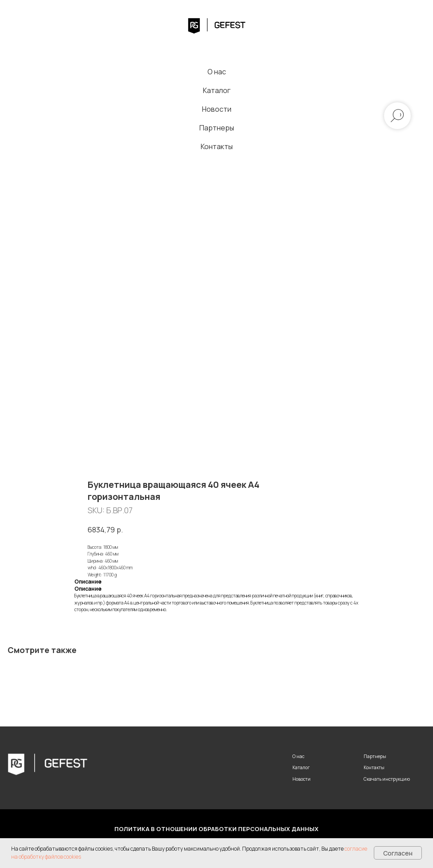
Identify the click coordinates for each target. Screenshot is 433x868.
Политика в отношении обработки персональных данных (216, 829)
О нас (217, 72)
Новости (217, 109)
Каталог (217, 90)
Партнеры (217, 128)
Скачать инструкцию (387, 779)
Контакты (217, 146)
